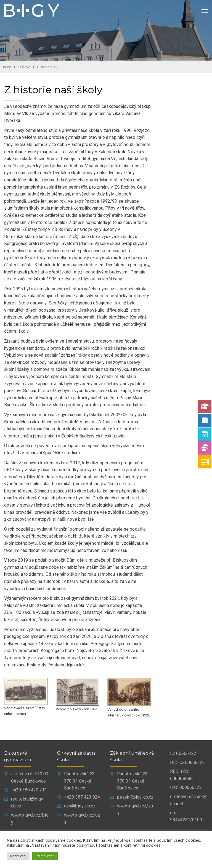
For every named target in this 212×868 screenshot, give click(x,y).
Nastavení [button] (18, 856)
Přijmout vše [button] (45, 856)
